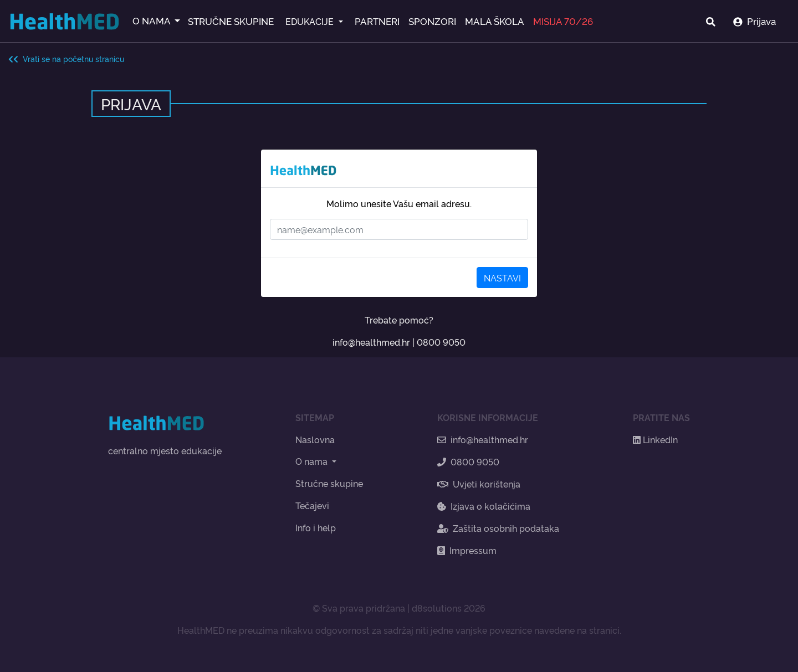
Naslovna (315, 439)
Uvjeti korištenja (479, 484)
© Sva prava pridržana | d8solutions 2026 (399, 608)
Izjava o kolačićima (484, 506)
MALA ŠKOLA (495, 21)
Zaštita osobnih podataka (498, 528)
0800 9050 (441, 342)
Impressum (467, 550)
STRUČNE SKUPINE (231, 21)
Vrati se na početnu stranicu (66, 58)
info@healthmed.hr (371, 342)
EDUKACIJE (311, 21)
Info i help (316, 527)
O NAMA (152, 20)
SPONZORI (432, 21)
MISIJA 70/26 (563, 21)
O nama (313, 461)
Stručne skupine (329, 483)
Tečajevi (312, 505)
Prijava (754, 21)
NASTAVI (502, 278)
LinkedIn (655, 439)
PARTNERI (377, 21)
